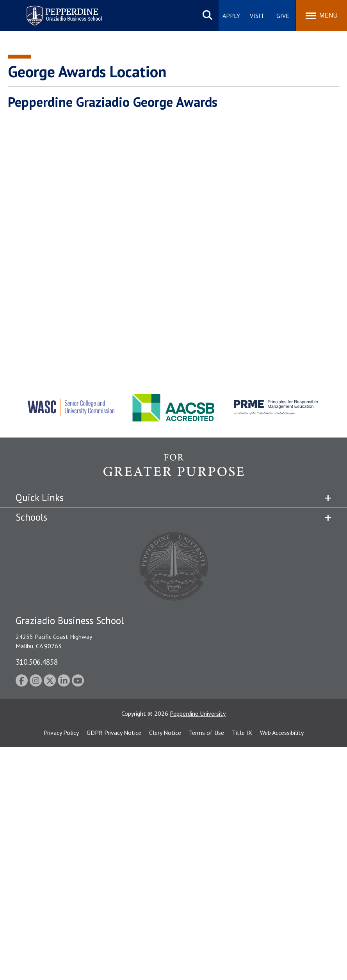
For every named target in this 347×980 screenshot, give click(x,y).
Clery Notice (165, 733)
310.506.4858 (37, 662)
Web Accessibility (282, 733)
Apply (231, 16)
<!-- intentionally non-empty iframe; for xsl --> (173, 238)
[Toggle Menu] (322, 16)
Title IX (242, 733)
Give (283, 16)
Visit (257, 16)
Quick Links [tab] (40, 498)
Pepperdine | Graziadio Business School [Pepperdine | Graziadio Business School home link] (54, 11)
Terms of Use (206, 733)
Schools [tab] (31, 517)
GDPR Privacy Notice (114, 733)
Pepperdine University (198, 713)
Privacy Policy (61, 733)
